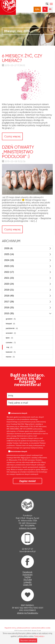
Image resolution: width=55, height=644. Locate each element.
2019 (9, 290)
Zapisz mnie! (28, 481)
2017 (9, 302)
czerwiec (11, 343)
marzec (10, 357)
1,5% (37, 9)
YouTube (28, 579)
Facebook (27, 572)
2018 (9, 296)
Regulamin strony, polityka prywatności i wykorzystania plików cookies (27, 628)
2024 (9, 260)
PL (45, 9)
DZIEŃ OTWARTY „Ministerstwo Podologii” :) (18, 152)
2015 (9, 313)
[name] (27, 396)
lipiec (9, 338)
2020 (9, 284)
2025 (9, 254)
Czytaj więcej (12, 136)
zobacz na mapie (27, 528)
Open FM (27, 585)
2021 (9, 278)
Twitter (28, 577)
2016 (9, 308)
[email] (27, 403)
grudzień (11, 319)
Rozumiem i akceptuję (28, 640)
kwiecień (11, 352)
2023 (9, 266)
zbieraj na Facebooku (28, 613)
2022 (9, 272)
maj (9, 347)
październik (12, 328)
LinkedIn (28, 582)
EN (50, 9)
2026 (8, 248)
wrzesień (11, 333)
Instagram (28, 574)
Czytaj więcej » (39, 636)
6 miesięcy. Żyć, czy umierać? (22, 58)
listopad (10, 324)
